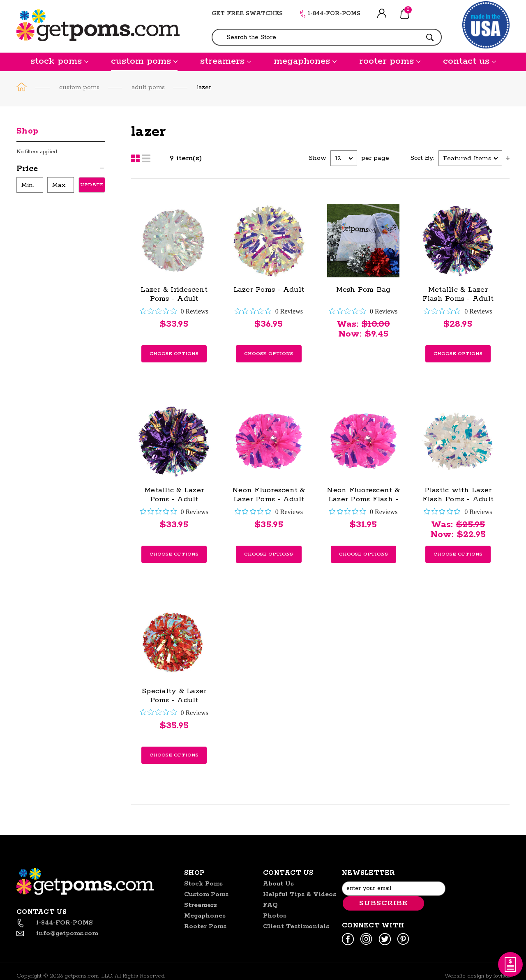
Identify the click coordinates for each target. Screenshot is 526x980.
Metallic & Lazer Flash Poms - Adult (458, 294)
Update (92, 185)
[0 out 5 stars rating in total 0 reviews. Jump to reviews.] (174, 311)
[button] (61, 170)
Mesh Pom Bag (363, 290)
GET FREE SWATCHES (247, 14)
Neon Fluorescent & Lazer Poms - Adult (269, 495)
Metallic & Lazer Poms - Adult (174, 495)
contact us (469, 61)
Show (318, 158)
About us (278, 884)
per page (375, 158)
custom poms (144, 61)
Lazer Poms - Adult (269, 290)
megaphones (305, 61)
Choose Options (174, 354)
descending (508, 158)
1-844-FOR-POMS (334, 14)
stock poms (59, 61)
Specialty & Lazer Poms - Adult (174, 696)
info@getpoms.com (67, 933)
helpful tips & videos (300, 894)
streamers (226, 61)
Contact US (288, 873)
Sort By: (422, 158)
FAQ (270, 905)
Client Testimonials (296, 926)
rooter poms (390, 61)
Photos (275, 916)
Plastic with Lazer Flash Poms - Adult (458, 495)
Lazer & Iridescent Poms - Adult (174, 294)
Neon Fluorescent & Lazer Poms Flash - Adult (363, 499)
